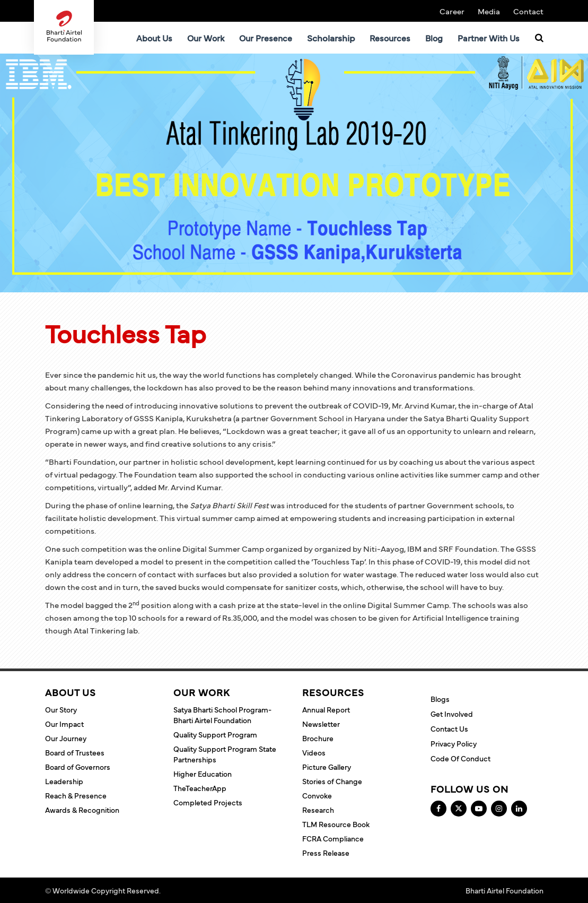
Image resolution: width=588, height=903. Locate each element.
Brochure (318, 738)
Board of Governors (78, 767)
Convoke (317, 795)
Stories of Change (332, 781)
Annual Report (326, 709)
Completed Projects (208, 802)
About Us (154, 38)
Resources (390, 38)
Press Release (326, 853)
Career (452, 11)
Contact (528, 11)
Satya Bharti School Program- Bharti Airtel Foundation (222, 715)
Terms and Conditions (199, 890)
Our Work (206, 38)
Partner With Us (489, 38)
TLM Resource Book (336, 824)
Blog (434, 38)
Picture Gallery (327, 767)
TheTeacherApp (200, 788)
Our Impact (64, 724)
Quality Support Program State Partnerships (225, 754)
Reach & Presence (76, 795)
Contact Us (449, 728)
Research (318, 810)
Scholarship (331, 38)
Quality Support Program (215, 734)
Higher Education (203, 774)
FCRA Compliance (333, 838)
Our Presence (266, 38)
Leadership (64, 781)
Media (489, 11)
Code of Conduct (460, 758)
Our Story (61, 709)
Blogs (440, 699)
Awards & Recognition (82, 810)
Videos (314, 752)
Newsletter (321, 724)
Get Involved (452, 714)
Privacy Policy (454, 743)
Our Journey (66, 738)
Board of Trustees (75, 752)
